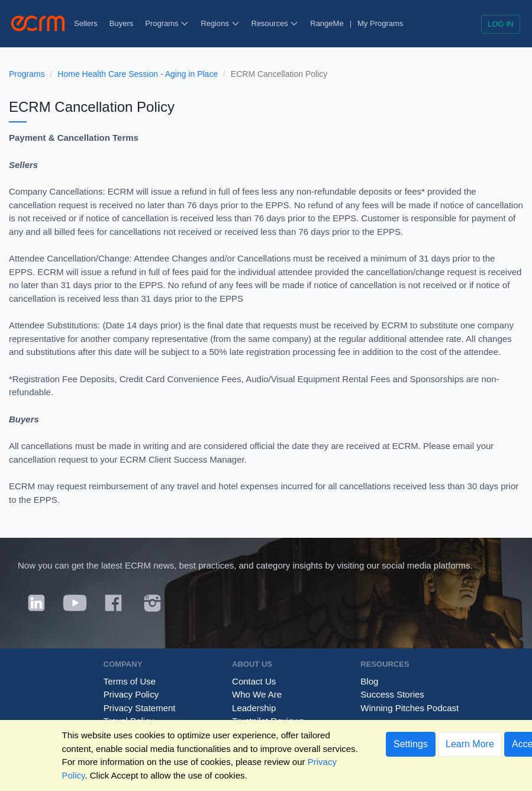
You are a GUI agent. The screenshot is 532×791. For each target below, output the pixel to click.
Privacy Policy (131, 694)
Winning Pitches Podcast (410, 708)
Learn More (470, 744)
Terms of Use (130, 681)
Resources (275, 23)
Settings (411, 744)
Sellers (86, 23)
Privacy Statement (140, 708)
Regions (220, 23)
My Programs (380, 23)
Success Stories (392, 694)
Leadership (254, 708)
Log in (501, 24)
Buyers (121, 23)
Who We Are (257, 694)
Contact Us (254, 681)
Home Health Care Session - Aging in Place (138, 74)
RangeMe (327, 23)
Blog (369, 681)
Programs (167, 23)
